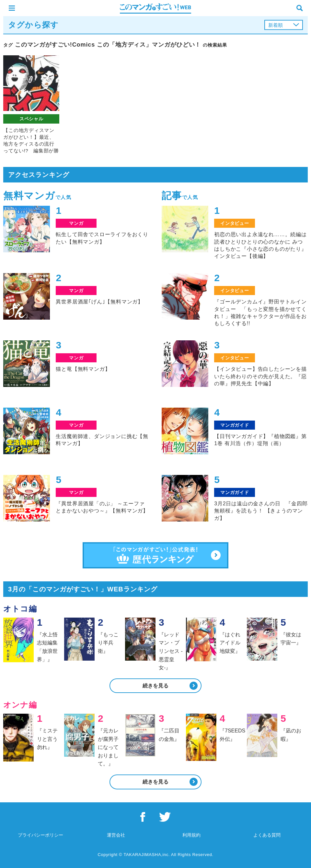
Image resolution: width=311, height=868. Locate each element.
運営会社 (116, 835)
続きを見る (155, 686)
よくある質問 (267, 835)
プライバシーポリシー (40, 835)
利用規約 (191, 835)
